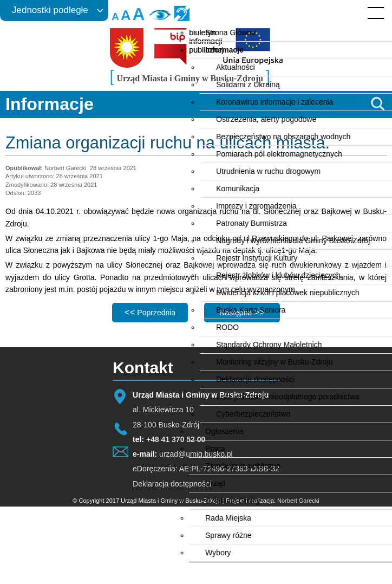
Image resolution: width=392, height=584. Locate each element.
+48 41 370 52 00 (176, 439)
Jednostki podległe (50, 10)
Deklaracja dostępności (172, 484)
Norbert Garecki (298, 501)
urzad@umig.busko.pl (196, 454)
